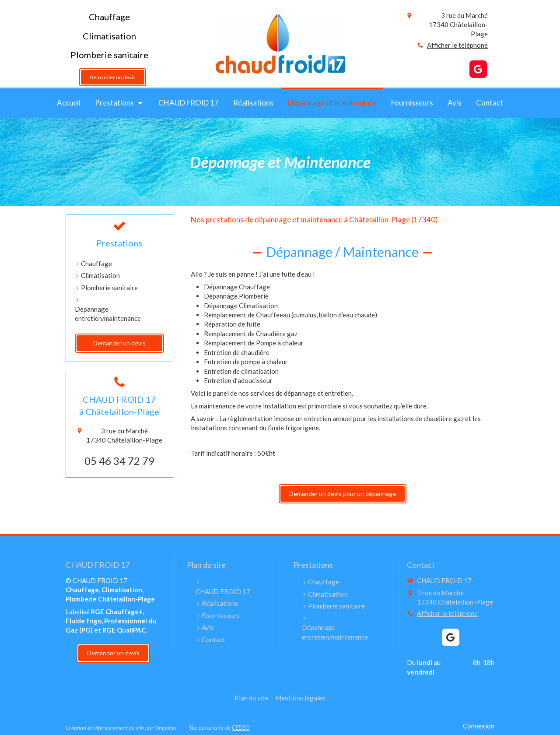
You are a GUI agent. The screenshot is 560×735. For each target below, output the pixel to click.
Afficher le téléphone (457, 45)
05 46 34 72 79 (119, 461)
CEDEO (241, 728)
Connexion (479, 726)
